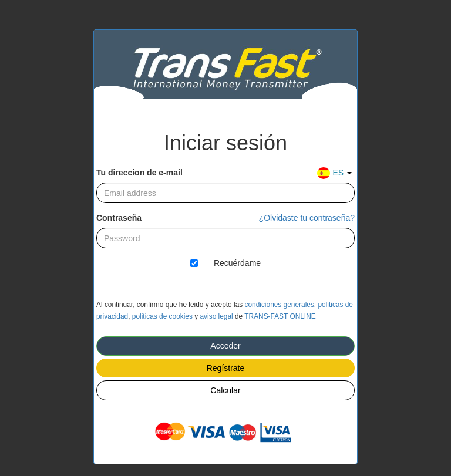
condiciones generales (280, 305)
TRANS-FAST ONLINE (280, 316)
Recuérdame (237, 263)
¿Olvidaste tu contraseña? (307, 218)
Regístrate (226, 368)
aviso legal (216, 316)
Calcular (225, 390)
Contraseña (119, 218)
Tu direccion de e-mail (139, 173)
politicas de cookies (162, 316)
